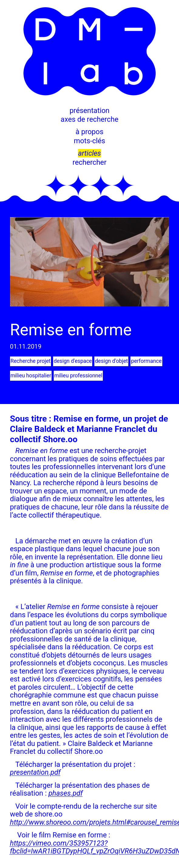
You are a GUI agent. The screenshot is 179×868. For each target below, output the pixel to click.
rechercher (89, 162)
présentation (89, 111)
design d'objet (111, 361)
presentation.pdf (35, 772)
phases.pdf (66, 793)
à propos (89, 132)
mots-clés (89, 141)
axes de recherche (89, 119)
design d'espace (72, 361)
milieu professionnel (78, 375)
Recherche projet (30, 361)
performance (145, 361)
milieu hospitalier (31, 375)
